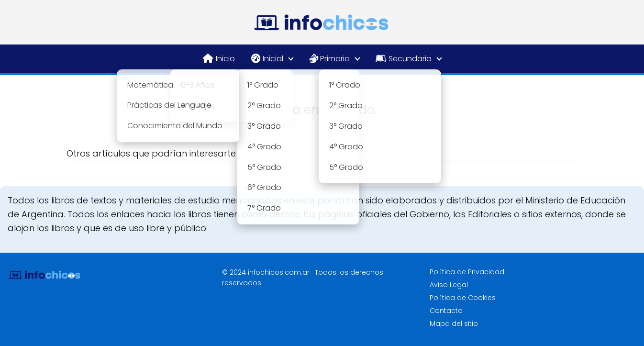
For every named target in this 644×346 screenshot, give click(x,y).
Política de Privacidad (467, 272)
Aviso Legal (449, 285)
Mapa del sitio (454, 324)
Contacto (446, 311)
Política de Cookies (463, 298)
